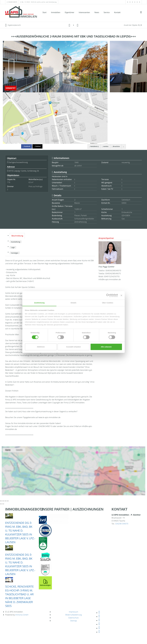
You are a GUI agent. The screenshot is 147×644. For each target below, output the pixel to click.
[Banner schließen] (121, 295)
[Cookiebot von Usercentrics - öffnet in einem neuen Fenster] (108, 295)
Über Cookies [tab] (108, 303)
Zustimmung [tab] (39, 303)
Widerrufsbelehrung (73, 615)
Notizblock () (94, 146)
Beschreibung (17, 236)
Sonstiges (15, 253)
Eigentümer (70, 12)
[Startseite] (21, 12)
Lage (13, 247)
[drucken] (124, 146)
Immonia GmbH (22, 615)
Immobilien (56, 12)
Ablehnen (41, 347)
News (97, 12)
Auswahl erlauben (73, 347)
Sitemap (74, 621)
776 (9, 182)
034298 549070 (13, 2)
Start (45, 12)
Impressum (73, 612)
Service (107, 12)
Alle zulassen (106, 347)
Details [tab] (73, 303)
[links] (69, 25)
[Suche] (142, 14)
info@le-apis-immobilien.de (110, 279)
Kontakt (117, 12)
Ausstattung (16, 242)
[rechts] (78, 25)
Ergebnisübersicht (13, 25)
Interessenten (84, 12)
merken (105, 146)
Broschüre (116, 146)
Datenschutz (73, 618)
